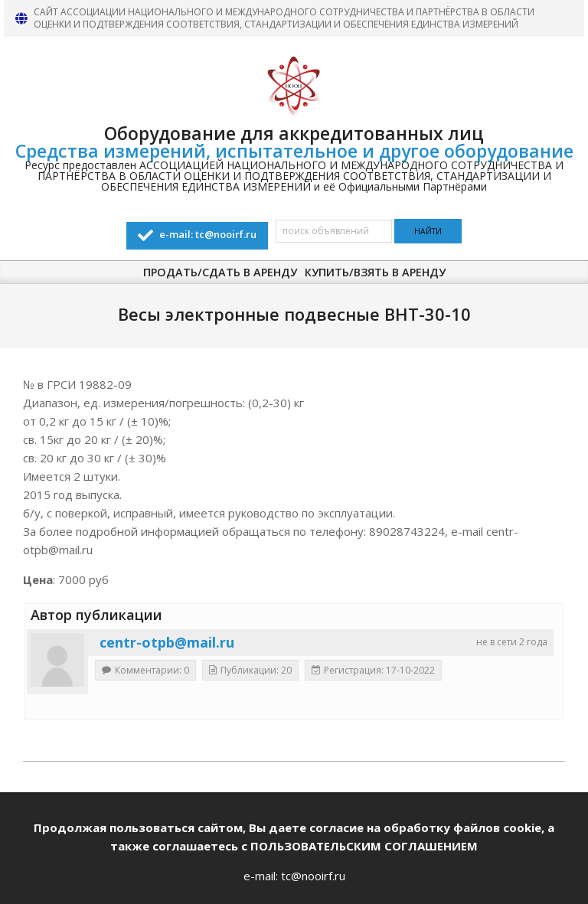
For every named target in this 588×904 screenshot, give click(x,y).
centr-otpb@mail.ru (167, 642)
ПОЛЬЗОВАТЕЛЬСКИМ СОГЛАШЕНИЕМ (364, 846)
